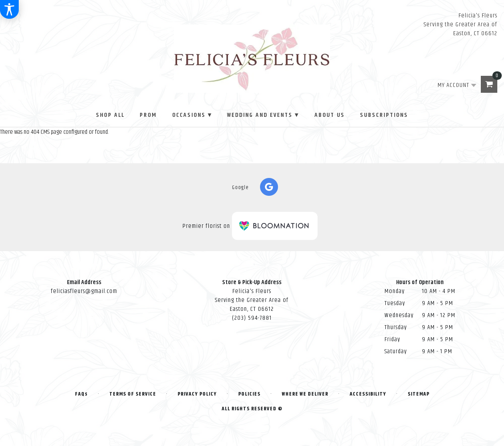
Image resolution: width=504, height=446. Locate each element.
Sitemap (419, 394)
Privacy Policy (197, 394)
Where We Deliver (305, 394)
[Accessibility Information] (9, 9)
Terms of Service (133, 394)
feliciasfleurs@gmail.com (84, 291)
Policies (249, 394)
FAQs (81, 394)
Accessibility (368, 394)
